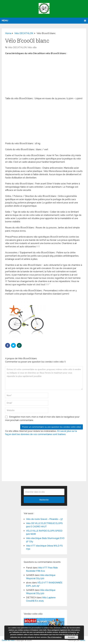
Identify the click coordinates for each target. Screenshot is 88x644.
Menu (5, 21)
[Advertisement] (44, 77)
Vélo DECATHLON (17, 47)
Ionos (83, 640)
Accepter (71, 637)
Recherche (44, 500)
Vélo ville (32, 47)
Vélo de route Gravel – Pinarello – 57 (44, 519)
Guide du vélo (8, 640)
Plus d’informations (55, 637)
